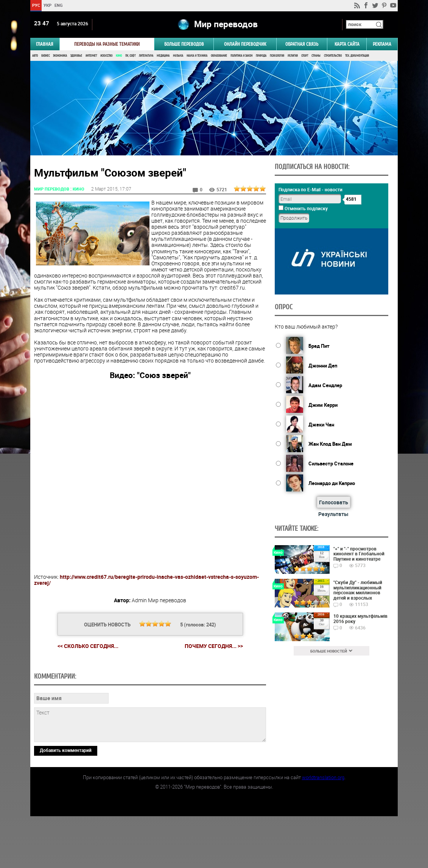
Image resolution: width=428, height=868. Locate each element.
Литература (146, 56)
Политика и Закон (241, 56)
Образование (219, 56)
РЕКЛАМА (382, 44)
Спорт (305, 56)
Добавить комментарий (66, 802)
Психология (277, 56)
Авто (35, 56)
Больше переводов (184, 44)
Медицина (163, 56)
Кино (119, 56)
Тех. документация (357, 56)
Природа (261, 56)
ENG (59, 5)
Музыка (178, 56)
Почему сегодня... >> (214, 646)
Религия (293, 56)
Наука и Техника (197, 56)
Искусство (106, 56)
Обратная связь (302, 44)
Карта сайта (347, 44)
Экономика (60, 56)
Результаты (333, 514)
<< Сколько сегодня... (88, 646)
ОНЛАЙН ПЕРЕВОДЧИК (245, 44)
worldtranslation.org (323, 829)
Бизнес (45, 56)
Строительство (333, 56)
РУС (36, 5)
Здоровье (76, 56)
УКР (47, 5)
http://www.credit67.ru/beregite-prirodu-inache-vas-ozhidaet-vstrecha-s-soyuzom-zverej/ (146, 580)
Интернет (91, 56)
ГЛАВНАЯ (45, 44)
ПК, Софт (130, 56)
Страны (316, 56)
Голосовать (334, 502)
